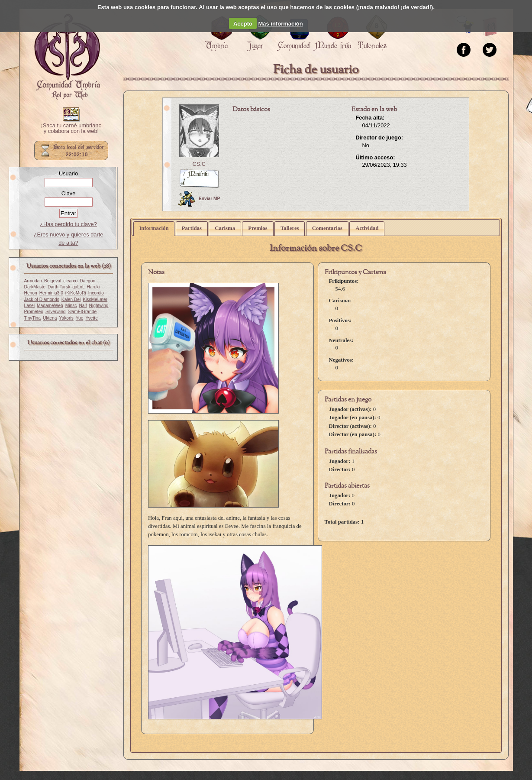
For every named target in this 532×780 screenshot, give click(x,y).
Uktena (50, 318)
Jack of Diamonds (42, 299)
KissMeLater (95, 299)
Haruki (94, 287)
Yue (80, 318)
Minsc (71, 306)
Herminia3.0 (51, 293)
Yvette (91, 318)
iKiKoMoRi (76, 293)
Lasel (29, 306)
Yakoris (66, 318)
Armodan (33, 281)
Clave (69, 193)
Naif (83, 306)
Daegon (87, 281)
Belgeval (53, 281)
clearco (70, 281)
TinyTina (32, 318)
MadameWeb (50, 306)
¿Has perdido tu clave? (68, 224)
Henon (31, 293)
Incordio (96, 293)
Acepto (243, 24)
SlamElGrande (82, 312)
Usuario (68, 173)
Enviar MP (199, 199)
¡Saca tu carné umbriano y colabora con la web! (71, 129)
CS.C (199, 164)
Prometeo (34, 312)
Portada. (67, 57)
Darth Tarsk (59, 287)
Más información (280, 24)
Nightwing (99, 306)
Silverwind (56, 312)
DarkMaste (35, 287)
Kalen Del (71, 299)
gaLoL (78, 287)
